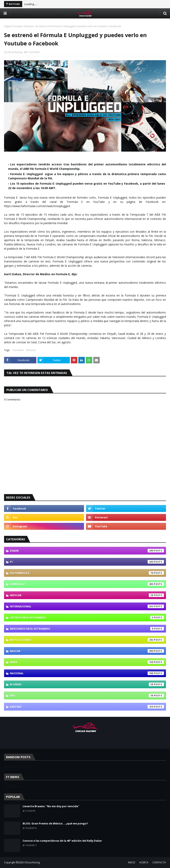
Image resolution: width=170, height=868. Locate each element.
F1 (87, 562)
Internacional (87, 606)
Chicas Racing (15, 52)
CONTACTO (159, 862)
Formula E (18, 350)
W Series (87, 684)
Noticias (29, 26)
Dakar (87, 551)
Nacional (87, 673)
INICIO (132, 862)
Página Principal (13, 26)
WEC (87, 696)
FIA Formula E (87, 573)
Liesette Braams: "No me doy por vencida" (51, 806)
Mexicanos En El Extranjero (87, 629)
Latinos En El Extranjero (87, 618)
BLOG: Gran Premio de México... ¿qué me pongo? (55, 823)
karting (87, 707)
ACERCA (144, 862)
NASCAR (87, 651)
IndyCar (87, 595)
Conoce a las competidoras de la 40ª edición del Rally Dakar (62, 841)
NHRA (87, 662)
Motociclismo (87, 640)
